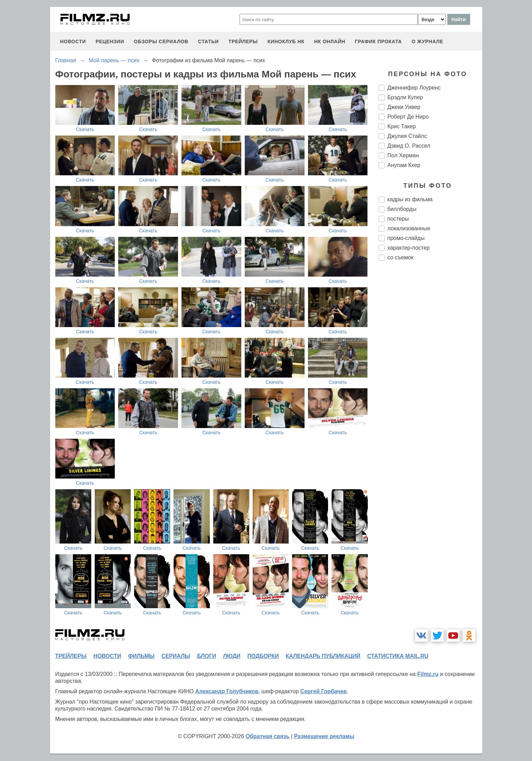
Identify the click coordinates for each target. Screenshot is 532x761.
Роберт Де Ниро (408, 117)
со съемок (400, 257)
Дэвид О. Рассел (409, 146)
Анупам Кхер (404, 165)
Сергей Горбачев (324, 691)
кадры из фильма (410, 199)
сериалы (176, 656)
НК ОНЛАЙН (330, 41)
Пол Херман (403, 155)
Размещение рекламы (324, 736)
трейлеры (243, 41)
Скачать (85, 129)
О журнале (428, 41)
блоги (207, 656)
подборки (263, 656)
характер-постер (409, 248)
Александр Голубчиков (227, 691)
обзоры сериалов (161, 41)
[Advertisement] (430, 382)
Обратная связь (268, 736)
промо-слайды (406, 238)
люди (232, 656)
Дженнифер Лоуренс (414, 88)
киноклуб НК (286, 41)
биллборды (402, 209)
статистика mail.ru (398, 656)
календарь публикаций (323, 656)
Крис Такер (402, 126)
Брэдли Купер (405, 97)
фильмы (141, 656)
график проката (379, 41)
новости (73, 41)
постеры (398, 219)
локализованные (409, 228)
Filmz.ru (428, 674)
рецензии (110, 41)
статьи (208, 41)
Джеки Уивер (404, 107)
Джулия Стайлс (407, 136)
